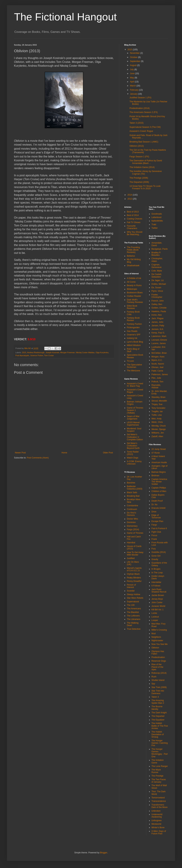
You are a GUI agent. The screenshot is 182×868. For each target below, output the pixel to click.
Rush (154, 677)
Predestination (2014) (140, 108)
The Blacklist (133, 612)
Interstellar (156, 582)
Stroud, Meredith (159, 401)
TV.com (130, 361)
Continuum (132, 509)
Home (64, 453)
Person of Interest (131, 586)
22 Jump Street (159, 449)
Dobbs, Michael (159, 284)
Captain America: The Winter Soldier (160, 482)
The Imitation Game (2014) (142, 167)
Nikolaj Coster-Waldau (85, 352)
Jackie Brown (158, 595)
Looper (155, 620)
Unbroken (156, 811)
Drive (154, 512)
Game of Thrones (135, 533)
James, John (157, 322)
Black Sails (132, 492)
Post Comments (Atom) (38, 458)
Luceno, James (159, 343)
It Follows (156, 586)
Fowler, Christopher (157, 296)
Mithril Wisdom (134, 345)
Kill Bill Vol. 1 (158, 610)
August (134, 65)
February (134, 90)
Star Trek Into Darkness (158, 692)
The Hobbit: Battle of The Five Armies (160, 726)
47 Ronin (156, 453)
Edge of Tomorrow (156, 516)
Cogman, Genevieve (157, 266)
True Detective (134, 629)
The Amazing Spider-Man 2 (158, 702)
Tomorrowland (158, 798)
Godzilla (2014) (159, 552)
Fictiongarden (133, 328)
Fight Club (156, 532)
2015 (24, 352)
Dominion (131, 522)
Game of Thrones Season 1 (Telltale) (135, 410)
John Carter (157, 602)
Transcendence (159, 801)
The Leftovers (133, 616)
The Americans (134, 609)
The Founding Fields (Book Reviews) (133, 250)
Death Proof (157, 501)
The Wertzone (133, 371)
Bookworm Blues (135, 293)
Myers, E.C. (157, 360)
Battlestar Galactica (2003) (135, 488)
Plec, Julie (156, 378)
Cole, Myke (157, 271)
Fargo (154, 525)
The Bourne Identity (157, 708)
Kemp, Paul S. (158, 333)
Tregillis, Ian (157, 411)
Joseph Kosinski (52, 352)
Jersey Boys (157, 599)
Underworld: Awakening (157, 816)
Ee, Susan (156, 288)
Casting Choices (134, 219)
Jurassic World (158, 606)
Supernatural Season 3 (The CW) (145, 127)
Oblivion (155, 648)
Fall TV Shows (134, 222)
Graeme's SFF (134, 335)
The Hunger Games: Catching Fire (160, 743)
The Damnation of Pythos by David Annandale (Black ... (146, 162)
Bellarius (131, 256)
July (132, 69)
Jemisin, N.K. (158, 329)
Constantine (132, 506)
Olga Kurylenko (102, 352)
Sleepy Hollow (134, 594)
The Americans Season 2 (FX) (144, 112)
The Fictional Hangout (65, 17)
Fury (154, 549)
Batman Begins (159, 472)
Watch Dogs (133, 458)
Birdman (155, 476)
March (133, 86)
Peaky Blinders (134, 578)
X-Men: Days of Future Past (159, 832)
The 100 (131, 605)
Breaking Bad (133, 496)
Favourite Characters (132, 227)
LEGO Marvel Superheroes (133, 424)
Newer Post (20, 453)
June (133, 73)
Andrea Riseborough (36, 352)
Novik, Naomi (158, 364)
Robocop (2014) (159, 673)
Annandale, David (157, 244)
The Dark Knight (159, 713)
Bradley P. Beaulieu (156, 254)
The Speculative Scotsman (134, 366)
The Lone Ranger (160, 766)
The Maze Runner (156, 771)
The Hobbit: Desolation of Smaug (158, 734)
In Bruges (156, 569)
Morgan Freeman (67, 352)
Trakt (154, 225)
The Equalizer (158, 720)
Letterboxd (157, 217)
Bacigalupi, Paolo (160, 249)
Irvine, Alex (157, 315)
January (134, 94)
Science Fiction (37, 355)
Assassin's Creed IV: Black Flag (135, 385)
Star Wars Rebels (135, 598)
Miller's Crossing (159, 630)
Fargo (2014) (133, 529)
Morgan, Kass (158, 357)
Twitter (155, 228)
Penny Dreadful (134, 581)
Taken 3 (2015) (136, 123)
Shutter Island (158, 680)
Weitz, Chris (157, 422)
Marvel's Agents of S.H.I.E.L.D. (134, 569)
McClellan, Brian (159, 353)
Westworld (156, 824)
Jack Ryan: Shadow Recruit (159, 591)
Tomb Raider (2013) (133, 453)
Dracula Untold (158, 508)
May (132, 78)
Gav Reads (132, 331)
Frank (154, 539)
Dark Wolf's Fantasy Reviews (135, 301)
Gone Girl (156, 556)
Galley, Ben (157, 304)
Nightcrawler (157, 641)
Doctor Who (132, 519)
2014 (130, 195)
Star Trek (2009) (159, 687)
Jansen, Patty (158, 326)
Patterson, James (160, 374)
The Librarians (134, 619)
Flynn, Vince (157, 291)
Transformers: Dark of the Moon (160, 806)
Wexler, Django (159, 429)
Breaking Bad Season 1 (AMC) (144, 142)
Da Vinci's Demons (132, 514)
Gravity (155, 559)
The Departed (158, 716)
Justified (131, 558)
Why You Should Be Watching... (135, 233)
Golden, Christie (159, 308)
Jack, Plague (158, 318)
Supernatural (133, 602)
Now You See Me (160, 644)
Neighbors (156, 637)
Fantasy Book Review (133, 319)
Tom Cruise (49, 355)
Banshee (131, 483)
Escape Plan (157, 521)
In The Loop (157, 573)
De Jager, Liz (158, 280)
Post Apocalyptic (22, 355)
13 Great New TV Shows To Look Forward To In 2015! (145, 187)
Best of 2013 (133, 212)
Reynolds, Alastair (156, 386)
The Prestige (157, 776)
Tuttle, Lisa (157, 415)
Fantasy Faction (134, 324)
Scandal (131, 591)
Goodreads (157, 214)
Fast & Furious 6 (159, 528)
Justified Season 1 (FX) (140, 98)
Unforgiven (157, 821)
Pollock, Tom (157, 382)
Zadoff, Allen (157, 436)
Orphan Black (133, 574)
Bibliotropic (132, 289)
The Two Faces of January (159, 781)
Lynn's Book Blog (135, 342)
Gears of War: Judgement (133, 418)
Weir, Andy (157, 419)
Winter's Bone (158, 827)
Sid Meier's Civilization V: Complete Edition (135, 437)
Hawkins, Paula (159, 311)
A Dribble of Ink (134, 278)
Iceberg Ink (132, 338)
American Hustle (159, 462)
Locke (154, 613)
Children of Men (159, 491)
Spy (153, 684)
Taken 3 (155, 697)
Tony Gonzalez (158, 408)
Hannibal (131, 543)
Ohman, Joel (157, 367)
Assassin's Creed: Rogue (141, 131)
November (135, 53)
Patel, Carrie (157, 371)
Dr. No (155, 505)
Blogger (104, 853)
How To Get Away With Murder (135, 554)
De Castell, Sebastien (157, 275)
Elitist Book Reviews (132, 307)
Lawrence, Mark (159, 336)
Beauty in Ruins (134, 285)
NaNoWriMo (157, 221)
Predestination (158, 657)
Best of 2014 (133, 215)
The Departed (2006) (139, 182)
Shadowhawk (133, 266)
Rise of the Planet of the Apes (157, 667)
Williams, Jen (158, 433)
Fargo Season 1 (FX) (139, 157)
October (134, 57)
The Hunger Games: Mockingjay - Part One (160, 753)
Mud (154, 634)
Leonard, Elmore (159, 340)
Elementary (132, 526)
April (132, 82)
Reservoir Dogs (159, 661)
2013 (130, 199)
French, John (158, 301)
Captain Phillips (159, 488)
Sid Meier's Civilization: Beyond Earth (133, 446)
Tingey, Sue (157, 404)
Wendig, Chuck (159, 426)
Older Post (108, 453)
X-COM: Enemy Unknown (134, 463)
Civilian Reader (134, 296)
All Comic (131, 282)
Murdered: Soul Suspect (134, 430)
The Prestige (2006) (139, 178)
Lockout (155, 617)
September (135, 61)
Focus (154, 535)
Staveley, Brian (159, 397)
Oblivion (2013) (137, 146)
